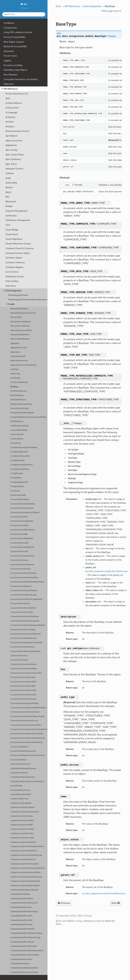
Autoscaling (11, 183)
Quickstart (9, 51)
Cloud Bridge (12, 230)
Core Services (12, 272)
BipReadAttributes (18, 400)
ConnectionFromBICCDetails (22, 530)
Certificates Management (18, 220)
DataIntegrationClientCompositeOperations (28, 300)
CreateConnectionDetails (21, 803)
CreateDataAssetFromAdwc (22, 899)
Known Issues (10, 56)
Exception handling (13, 65)
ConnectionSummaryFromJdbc (23, 695)
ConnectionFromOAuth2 (21, 586)
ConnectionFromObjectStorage (24, 595)
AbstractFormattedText (20, 326)
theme (87, 921)
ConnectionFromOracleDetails (23, 608)
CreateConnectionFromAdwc (23, 807)
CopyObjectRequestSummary (23, 777)
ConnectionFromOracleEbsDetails (25, 617)
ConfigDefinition (17, 460)
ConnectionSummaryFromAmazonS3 (26, 673)
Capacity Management (16, 211)
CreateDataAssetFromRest (21, 959)
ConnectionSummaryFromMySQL (25, 703)
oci (25, 4)
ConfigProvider (17, 473)
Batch (8, 192)
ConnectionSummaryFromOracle (24, 721)
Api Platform (12, 136)
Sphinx (71, 921)
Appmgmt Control (14, 169)
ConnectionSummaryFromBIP (23, 686)
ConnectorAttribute (19, 760)
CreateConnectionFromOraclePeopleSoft (28, 868)
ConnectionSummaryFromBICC (24, 682)
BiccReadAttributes (19, 391)
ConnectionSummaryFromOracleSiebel (27, 734)
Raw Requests (11, 75)
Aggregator (15, 343)
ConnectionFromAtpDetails (22, 521)
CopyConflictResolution (21, 764)
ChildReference (17, 421)
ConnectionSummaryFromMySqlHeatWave (28, 708)
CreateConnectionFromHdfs (22, 829)
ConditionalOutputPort (20, 456)
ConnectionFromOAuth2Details (24, 591)
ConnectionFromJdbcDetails (22, 556)
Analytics (10, 127)
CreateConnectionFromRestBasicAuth (26, 877)
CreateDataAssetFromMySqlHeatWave (26, 933)
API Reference (10, 89)
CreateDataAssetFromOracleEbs (24, 946)
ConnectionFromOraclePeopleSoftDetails (28, 625)
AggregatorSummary (19, 348)
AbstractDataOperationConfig (23, 313)
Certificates (11, 216)
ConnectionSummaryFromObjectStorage (27, 716)
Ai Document (12, 108)
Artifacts (10, 173)
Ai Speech (10, 117)
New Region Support (14, 42)
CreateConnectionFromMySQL (23, 842)
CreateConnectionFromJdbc (22, 834)
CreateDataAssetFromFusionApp (24, 912)
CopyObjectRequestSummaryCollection (27, 781)
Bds (7, 197)
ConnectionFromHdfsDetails (22, 547)
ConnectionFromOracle (20, 604)
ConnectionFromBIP (19, 534)
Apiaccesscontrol (14, 141)
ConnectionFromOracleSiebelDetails (26, 634)
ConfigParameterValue (20, 469)
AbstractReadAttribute (20, 335)
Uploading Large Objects (16, 70)
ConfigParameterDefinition (22, 465)
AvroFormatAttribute (19, 382)
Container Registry (14, 267)
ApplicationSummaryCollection (24, 365)
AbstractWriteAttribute (20, 339)
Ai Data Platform (14, 103)
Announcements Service (17, 131)
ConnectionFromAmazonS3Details (25, 513)
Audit (8, 178)
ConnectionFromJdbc (19, 551)
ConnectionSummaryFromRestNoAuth (27, 742)
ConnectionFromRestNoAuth (23, 647)
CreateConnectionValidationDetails (25, 886)
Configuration (10, 28)
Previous (64, 903)
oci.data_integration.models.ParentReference (104, 894)
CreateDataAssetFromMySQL (23, 929)
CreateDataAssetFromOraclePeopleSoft (27, 951)
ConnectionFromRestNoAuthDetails (25, 651)
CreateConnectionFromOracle (23, 859)
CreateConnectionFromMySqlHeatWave (27, 847)
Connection (15, 491)
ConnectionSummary (19, 660)
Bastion (9, 187)
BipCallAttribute (17, 395)
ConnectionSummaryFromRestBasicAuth (28, 738)
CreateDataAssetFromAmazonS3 (24, 903)
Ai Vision (10, 122)
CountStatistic (16, 786)
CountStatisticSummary (20, 790)
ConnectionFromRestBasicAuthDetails (26, 643)
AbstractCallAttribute (19, 309)
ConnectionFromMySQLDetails (24, 573)
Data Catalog (12, 281)
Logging (7, 61)
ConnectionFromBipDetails (22, 539)
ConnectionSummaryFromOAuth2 (25, 712)
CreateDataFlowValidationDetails (24, 968)
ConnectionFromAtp (19, 517)
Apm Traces (11, 164)
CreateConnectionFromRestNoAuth (25, 881)
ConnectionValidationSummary (23, 751)
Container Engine (14, 258)
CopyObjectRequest (19, 773)
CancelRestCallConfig (19, 408)
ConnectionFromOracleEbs (22, 612)
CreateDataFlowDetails (20, 964)
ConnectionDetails (18, 495)
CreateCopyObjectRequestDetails (24, 890)
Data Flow (11, 286)
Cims (8, 225)
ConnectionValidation (19, 747)
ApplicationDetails (18, 356)
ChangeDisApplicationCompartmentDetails (28, 417)
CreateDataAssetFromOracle (22, 942)
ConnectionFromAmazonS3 (22, 508)
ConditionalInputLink (19, 452)
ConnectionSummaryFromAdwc (24, 669)
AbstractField (16, 317)
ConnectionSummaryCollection (24, 664)
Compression (16, 443)
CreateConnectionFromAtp (22, 816)
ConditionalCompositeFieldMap (24, 448)
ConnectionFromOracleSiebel (23, 630)
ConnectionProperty (19, 656)
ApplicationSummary (19, 361)
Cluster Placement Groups (18, 244)
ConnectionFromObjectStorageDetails (26, 599)
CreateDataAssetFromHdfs (21, 916)
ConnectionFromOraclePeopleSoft (25, 621)
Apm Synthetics (13, 159)
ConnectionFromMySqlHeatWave (24, 578)
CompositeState (17, 434)
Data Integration (12, 291)
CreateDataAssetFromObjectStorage (25, 938)
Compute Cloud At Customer (20, 248)
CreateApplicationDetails (21, 794)
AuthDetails (15, 378)
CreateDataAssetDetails (20, 894)
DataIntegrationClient (18, 295)
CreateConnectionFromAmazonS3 (25, 812)
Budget (9, 206)
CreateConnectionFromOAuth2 (24, 851)
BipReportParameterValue (21, 404)
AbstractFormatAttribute (21, 322)
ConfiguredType (17, 486)
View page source (111, 11)
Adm (8, 98)
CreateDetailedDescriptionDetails (24, 972)
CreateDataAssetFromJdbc (21, 920)
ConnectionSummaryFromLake (23, 699)
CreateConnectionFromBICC (22, 821)
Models (11, 304)
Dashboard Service (15, 277)
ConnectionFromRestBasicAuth (24, 638)
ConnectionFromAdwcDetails (23, 504)
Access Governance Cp (17, 94)
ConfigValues (16, 478)
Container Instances (15, 262)
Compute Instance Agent (18, 253)
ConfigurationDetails (19, 482)
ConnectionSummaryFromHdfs (23, 690)
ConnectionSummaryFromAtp (23, 677)
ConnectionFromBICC (20, 526)
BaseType (14, 387)
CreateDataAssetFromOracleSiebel (25, 955)
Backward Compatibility (15, 46)
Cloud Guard (12, 234)
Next (116, 903)
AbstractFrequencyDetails (21, 330)
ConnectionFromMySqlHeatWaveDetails (27, 582)
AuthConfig (15, 374)
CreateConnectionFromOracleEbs (24, 864)
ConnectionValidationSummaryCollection (28, 755)
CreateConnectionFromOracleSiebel (25, 872)
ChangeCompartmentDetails (22, 413)
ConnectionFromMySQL (21, 569)
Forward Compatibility (14, 37)
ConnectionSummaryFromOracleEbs (26, 725)
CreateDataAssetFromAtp (21, 907)
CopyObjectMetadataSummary (23, 768)
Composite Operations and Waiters (21, 79)
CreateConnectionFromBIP (22, 825)
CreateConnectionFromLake (22, 838)
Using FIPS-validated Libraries (18, 32)
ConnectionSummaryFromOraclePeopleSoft (29, 729)
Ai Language (11, 112)
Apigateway (11, 145)
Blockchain (11, 202)
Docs (59, 6)
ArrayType (15, 369)
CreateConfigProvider (19, 799)
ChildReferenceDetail (19, 426)
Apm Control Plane (15, 155)
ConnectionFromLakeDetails (22, 565)
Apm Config (11, 150)
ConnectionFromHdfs (19, 543)
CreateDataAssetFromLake (21, 925)
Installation (9, 23)
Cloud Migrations (14, 239)
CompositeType (17, 439)
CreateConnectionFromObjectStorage (26, 855)
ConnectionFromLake (19, 560)
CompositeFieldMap (19, 430)
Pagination (9, 84)
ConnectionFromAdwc (20, 499)
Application (15, 352)
